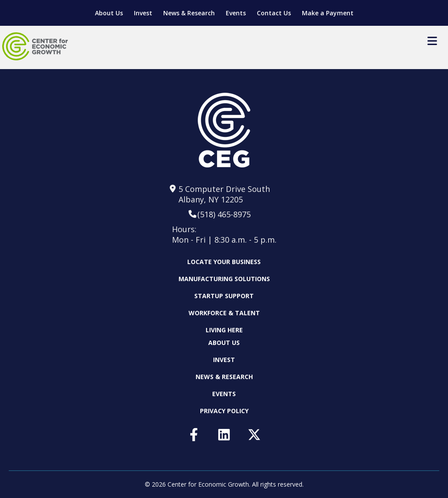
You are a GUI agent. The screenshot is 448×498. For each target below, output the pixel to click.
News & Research (189, 13)
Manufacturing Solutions (224, 279)
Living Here (224, 330)
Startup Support (224, 296)
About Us (109, 13)
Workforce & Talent (224, 313)
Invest (143, 13)
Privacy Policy (224, 411)
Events (236, 13)
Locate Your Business (224, 262)
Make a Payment (328, 13)
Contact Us (274, 13)
